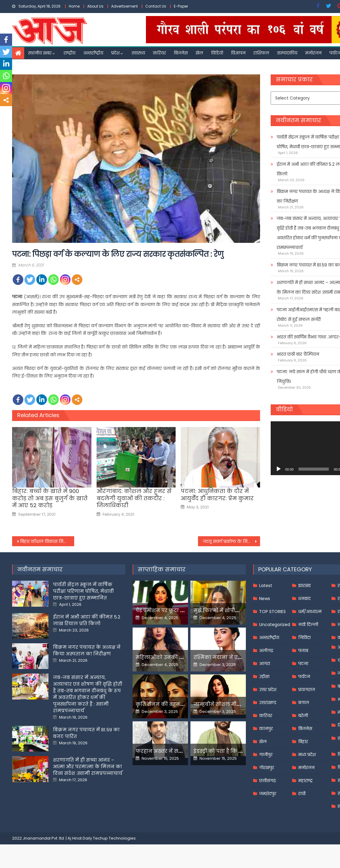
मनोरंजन (313, 53)
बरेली (303, 716)
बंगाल (304, 703)
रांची (302, 794)
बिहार (303, 742)
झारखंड (305, 586)
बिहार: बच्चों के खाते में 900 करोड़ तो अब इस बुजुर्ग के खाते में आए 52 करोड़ (50, 498)
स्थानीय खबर (40, 53)
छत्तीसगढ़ (267, 781)
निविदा (304, 638)
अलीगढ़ (266, 651)
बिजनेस (181, 53)
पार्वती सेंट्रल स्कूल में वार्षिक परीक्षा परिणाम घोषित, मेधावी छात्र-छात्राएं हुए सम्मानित (83, 591)
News (265, 599)
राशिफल (261, 53)
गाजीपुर (266, 755)
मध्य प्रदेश (307, 755)
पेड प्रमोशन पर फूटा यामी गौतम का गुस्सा (182, 610)
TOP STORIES (272, 612)
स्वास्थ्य (138, 53)
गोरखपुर (267, 768)
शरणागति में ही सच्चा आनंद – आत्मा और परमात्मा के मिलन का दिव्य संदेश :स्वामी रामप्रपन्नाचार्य (88, 767)
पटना (303, 664)
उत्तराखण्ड (268, 703)
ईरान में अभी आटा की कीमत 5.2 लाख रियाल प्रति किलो (87, 620)
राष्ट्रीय (69, 53)
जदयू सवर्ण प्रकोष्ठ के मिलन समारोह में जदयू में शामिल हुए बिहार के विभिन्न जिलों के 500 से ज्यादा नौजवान (231, 541)
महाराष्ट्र (305, 781)
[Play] (279, 469)
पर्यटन (304, 677)
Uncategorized (275, 625)
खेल (199, 53)
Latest (266, 586)
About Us (95, 6)
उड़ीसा (264, 677)
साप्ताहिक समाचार (162, 569)
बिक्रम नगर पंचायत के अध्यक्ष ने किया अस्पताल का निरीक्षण (87, 650)
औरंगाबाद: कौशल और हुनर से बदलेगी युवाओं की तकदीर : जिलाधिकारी (134, 498)
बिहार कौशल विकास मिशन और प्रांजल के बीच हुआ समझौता (47, 541)
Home (74, 6)
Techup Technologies (114, 838)
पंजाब (303, 651)
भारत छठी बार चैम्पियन (298, 354)
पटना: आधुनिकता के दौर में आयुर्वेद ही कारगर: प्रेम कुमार (217, 495)
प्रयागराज (307, 690)
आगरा (265, 664)
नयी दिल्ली (308, 625)
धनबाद (304, 599)
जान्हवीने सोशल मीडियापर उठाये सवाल (238, 704)
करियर (159, 53)
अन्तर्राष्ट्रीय (93, 53)
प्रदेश (115, 53)
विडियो (217, 53)
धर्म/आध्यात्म (310, 612)
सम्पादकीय (287, 53)
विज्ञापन (238, 53)
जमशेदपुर (268, 794)
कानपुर (266, 729)
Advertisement (124, 6)
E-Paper (181, 6)
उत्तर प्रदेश (268, 690)
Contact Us (156, 6)
